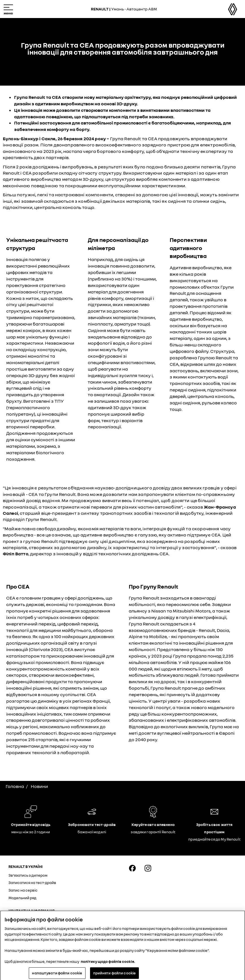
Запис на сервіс (23, 890)
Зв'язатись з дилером (28, 875)
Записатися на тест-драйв (32, 883)
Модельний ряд (22, 898)
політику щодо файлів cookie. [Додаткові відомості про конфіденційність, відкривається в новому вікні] (108, 964)
